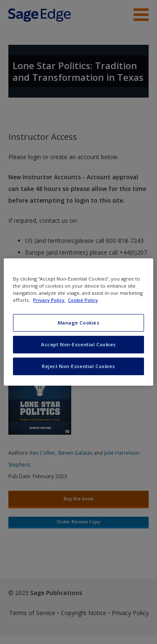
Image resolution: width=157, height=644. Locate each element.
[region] (78, 322)
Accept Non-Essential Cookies (78, 344)
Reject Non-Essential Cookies (78, 366)
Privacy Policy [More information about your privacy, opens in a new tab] (49, 300)
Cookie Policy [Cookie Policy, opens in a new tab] (83, 300)
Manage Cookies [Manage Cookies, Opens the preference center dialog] (79, 323)
